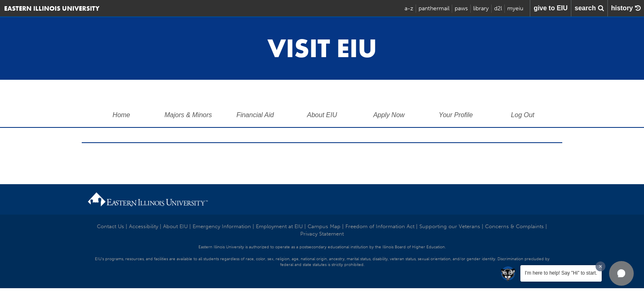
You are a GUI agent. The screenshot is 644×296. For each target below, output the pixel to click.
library (481, 8)
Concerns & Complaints (514, 226)
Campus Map (324, 226)
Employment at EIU (279, 226)
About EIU (175, 226)
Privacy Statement (322, 234)
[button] (621, 273)
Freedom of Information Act (380, 226)
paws (461, 8)
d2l (498, 8)
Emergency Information (222, 226)
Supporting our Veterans (450, 226)
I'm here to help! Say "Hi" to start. (561, 273)
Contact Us (110, 226)
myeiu (515, 8)
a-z (409, 8)
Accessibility (144, 226)
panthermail (434, 8)
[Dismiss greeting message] (600, 266)
